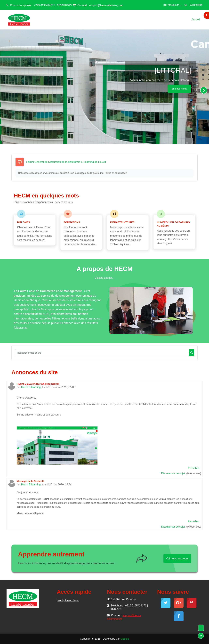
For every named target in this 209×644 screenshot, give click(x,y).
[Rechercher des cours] (102, 353)
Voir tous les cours (177, 558)
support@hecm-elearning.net (106, 5)
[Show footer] (201, 636)
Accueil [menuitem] (196, 20)
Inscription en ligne (68, 600)
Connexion (196, 5)
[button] (172, 5)
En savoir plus (179, 89)
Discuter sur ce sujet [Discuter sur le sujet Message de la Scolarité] (173, 527)
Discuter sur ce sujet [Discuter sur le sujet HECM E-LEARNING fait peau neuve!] (173, 473)
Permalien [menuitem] (193, 468)
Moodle (125, 639)
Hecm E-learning (31, 387)
